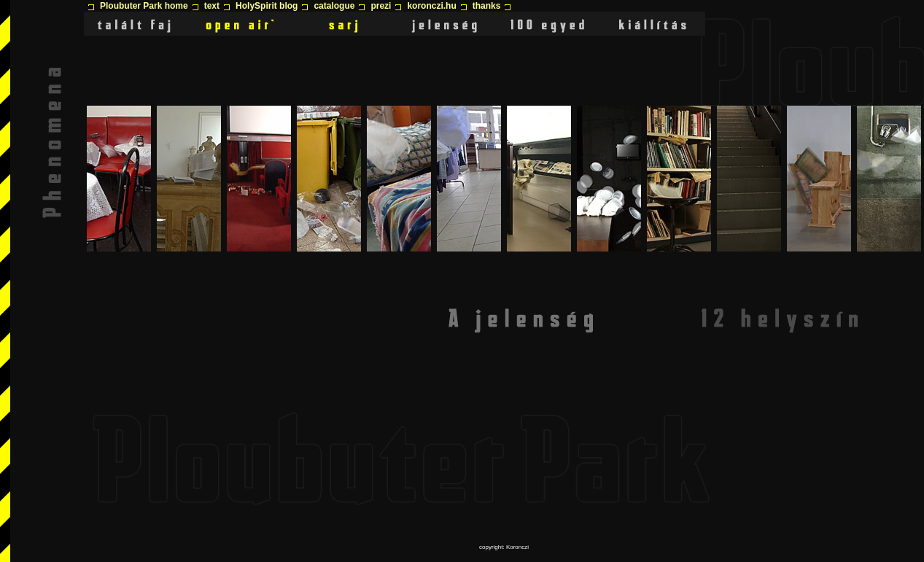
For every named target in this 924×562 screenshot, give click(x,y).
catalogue (334, 6)
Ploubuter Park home (144, 6)
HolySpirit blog (267, 6)
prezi (381, 6)
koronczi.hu (431, 6)
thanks (487, 6)
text (212, 6)
